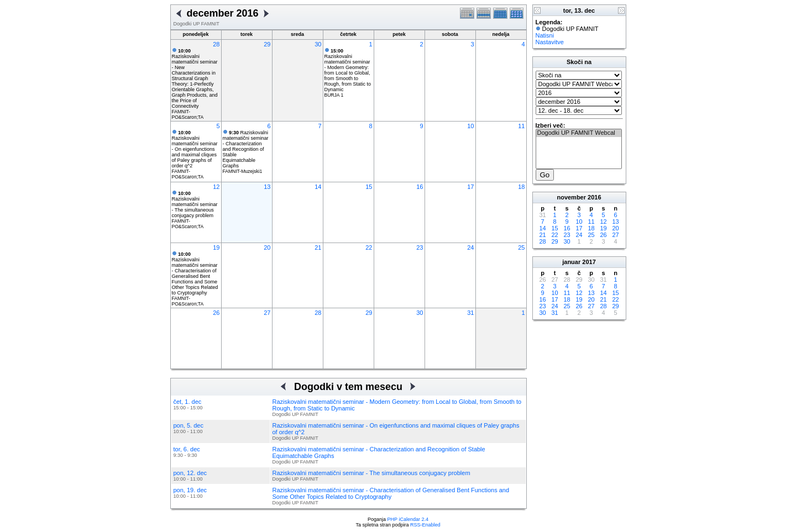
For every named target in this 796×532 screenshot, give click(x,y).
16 (420, 187)
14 (318, 187)
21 (318, 247)
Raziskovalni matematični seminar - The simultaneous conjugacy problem (195, 204)
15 (369, 187)
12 (216, 187)
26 (216, 313)
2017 (589, 262)
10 (470, 126)
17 (470, 187)
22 (369, 247)
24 (470, 247)
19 (216, 247)
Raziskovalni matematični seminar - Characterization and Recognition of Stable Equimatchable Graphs (246, 149)
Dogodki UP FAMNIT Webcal (579, 133)
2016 (594, 197)
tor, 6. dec (187, 449)
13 (267, 187)
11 (521, 126)
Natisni (545, 35)
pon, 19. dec (190, 490)
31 (470, 313)
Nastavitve (550, 42)
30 (318, 44)
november (571, 197)
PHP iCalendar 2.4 (408, 519)
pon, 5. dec (188, 425)
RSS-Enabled (425, 525)
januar (571, 262)
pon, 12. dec (190, 473)
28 (216, 44)
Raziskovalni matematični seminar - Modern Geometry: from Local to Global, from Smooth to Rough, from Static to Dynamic (348, 70)
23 (420, 247)
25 (521, 247)
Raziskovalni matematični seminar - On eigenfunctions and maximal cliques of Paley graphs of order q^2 (195, 149)
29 (267, 44)
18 (521, 187)
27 (267, 313)
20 (267, 247)
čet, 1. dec (188, 402)
